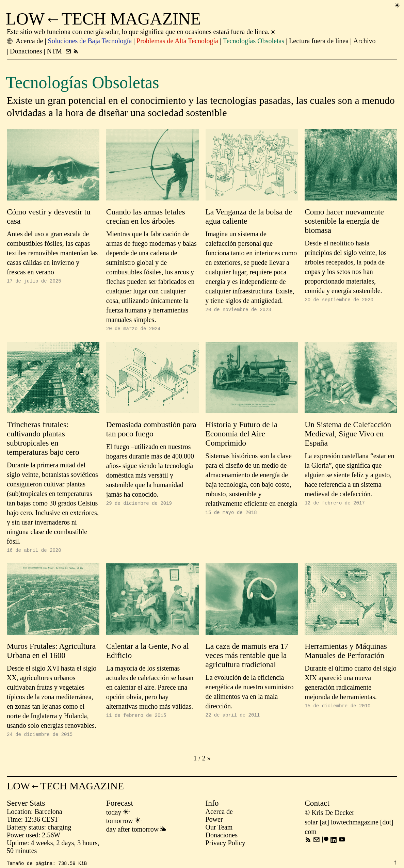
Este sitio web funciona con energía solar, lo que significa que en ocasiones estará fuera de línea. (142, 32)
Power (214, 822)
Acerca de (219, 815)
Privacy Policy (225, 846)
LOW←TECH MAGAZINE (103, 19)
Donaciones (222, 838)
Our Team (219, 830)
